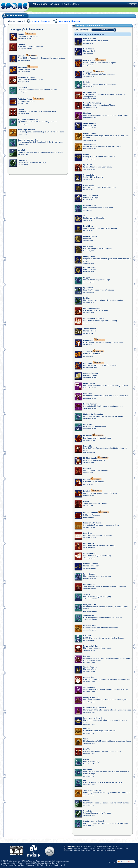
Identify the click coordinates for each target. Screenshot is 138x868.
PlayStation (107, 846)
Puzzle (92, 848)
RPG (98, 848)
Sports (125, 848)
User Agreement (7, 865)
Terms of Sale (19, 865)
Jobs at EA (56, 863)
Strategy (110, 848)
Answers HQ (29, 863)
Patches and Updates (43, 863)
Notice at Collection (52, 865)
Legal (63, 865)
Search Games (96, 850)
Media (73, 850)
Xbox (100, 846)
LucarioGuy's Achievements (89, 34)
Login (134, 4)
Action (103, 848)
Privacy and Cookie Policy (35, 865)
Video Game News (83, 850)
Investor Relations (110, 850)
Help (129, 4)
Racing (79, 848)
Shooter (86, 848)
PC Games (88, 846)
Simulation (118, 848)
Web (95, 846)
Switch (81, 846)
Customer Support (17, 863)
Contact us (5, 863)
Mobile (115, 846)
